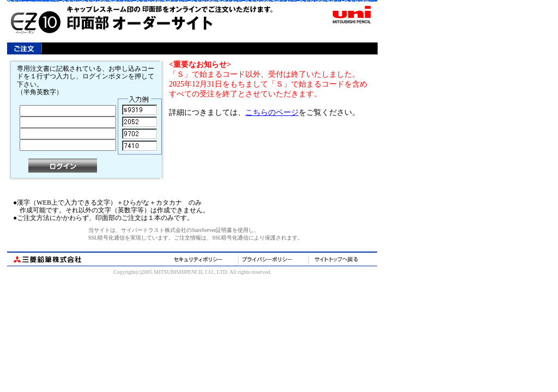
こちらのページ (272, 112)
